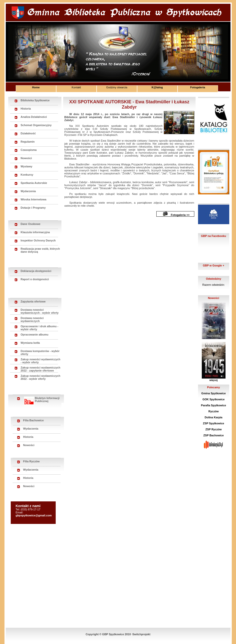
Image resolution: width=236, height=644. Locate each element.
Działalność (28, 133)
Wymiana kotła (30, 343)
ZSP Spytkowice (214, 423)
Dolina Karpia (214, 417)
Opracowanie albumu (35, 335)
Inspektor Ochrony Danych (38, 240)
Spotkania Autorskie (34, 183)
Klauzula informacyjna (35, 232)
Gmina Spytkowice (214, 393)
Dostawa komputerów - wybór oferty (40, 353)
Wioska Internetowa (34, 199)
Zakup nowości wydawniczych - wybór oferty (41, 361)
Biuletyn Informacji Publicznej (42, 400)
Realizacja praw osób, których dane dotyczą (40, 250)
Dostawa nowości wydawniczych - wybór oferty (40, 311)
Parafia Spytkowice (214, 405)
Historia (26, 109)
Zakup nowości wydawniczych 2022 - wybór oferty (41, 377)
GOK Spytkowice (214, 399)
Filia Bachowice (34, 420)
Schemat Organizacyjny (36, 125)
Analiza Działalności (34, 117)
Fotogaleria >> (180, 215)
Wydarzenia (28, 191)
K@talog (157, 87)
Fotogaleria (198, 87)
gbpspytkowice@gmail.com (34, 515)
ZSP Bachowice (214, 435)
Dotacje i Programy (33, 208)
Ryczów (214, 411)
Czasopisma (29, 150)
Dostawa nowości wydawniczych (32, 319)
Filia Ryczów (31, 461)
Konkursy (27, 175)
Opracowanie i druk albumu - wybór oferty (40, 328)
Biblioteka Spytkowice (35, 100)
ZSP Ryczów (213, 429)
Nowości (26, 158)
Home (36, 87)
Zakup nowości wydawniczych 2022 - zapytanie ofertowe (41, 369)
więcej (213, 380)
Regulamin (28, 142)
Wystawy (27, 166)
